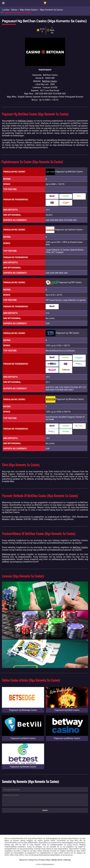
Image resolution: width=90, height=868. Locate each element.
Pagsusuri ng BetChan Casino (17, 12)
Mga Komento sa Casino (52, 10)
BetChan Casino (49, 81)
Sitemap (67, 860)
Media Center (57, 860)
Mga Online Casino (29, 10)
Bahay (14, 10)
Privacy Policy (44, 860)
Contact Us (33, 860)
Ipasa (45, 810)
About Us (23, 860)
